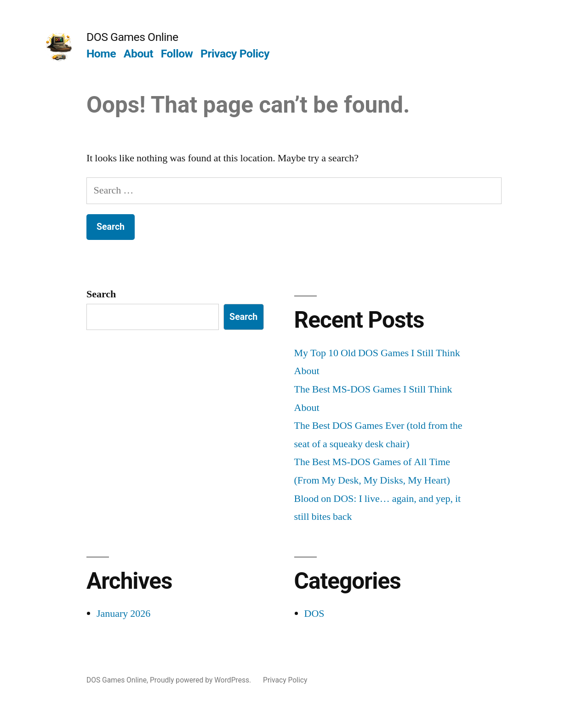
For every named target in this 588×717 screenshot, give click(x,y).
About (138, 54)
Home (101, 54)
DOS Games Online (132, 37)
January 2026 (123, 614)
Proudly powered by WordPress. (201, 680)
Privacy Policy (235, 54)
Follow (177, 54)
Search (101, 294)
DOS (314, 614)
